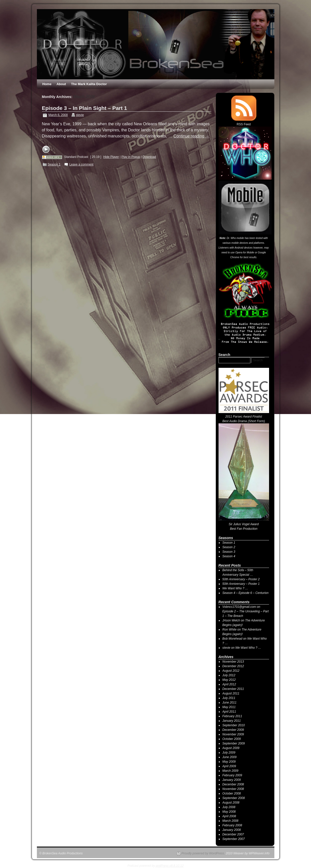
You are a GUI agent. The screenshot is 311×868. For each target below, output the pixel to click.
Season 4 (229, 556)
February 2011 (232, 716)
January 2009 (232, 780)
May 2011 (229, 707)
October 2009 (232, 739)
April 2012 (229, 684)
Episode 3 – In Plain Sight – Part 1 (85, 108)
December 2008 (233, 784)
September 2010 (234, 725)
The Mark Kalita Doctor (89, 84)
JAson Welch (231, 620)
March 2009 (230, 771)
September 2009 (234, 743)
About (61, 84)
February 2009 (232, 775)
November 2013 (233, 662)
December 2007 (233, 834)
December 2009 (233, 730)
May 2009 (229, 762)
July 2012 (229, 675)
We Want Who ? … (235, 588)
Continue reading (192, 136)
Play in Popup (131, 157)
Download (149, 157)
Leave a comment (81, 164)
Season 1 (54, 164)
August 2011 (231, 693)
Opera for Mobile (245, 252)
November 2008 (233, 789)
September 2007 (234, 839)
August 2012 (231, 671)
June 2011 (229, 703)
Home (47, 84)
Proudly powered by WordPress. (203, 853)
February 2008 (232, 825)
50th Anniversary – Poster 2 (241, 579)
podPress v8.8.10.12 (170, 866)
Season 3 (229, 552)
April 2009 (229, 766)
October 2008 (232, 793)
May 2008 (229, 812)
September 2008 (234, 798)
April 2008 (229, 816)
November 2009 (233, 734)
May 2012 (229, 680)
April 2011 (229, 712)
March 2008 (230, 821)
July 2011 (229, 698)
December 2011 (233, 689)
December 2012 (233, 666)
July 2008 (229, 807)
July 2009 (229, 753)
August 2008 (231, 803)
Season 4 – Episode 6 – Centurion (245, 593)
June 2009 (229, 757)
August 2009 (231, 748)
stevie (80, 115)
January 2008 (232, 830)
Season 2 (229, 547)
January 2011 (232, 721)
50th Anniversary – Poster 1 (241, 584)
